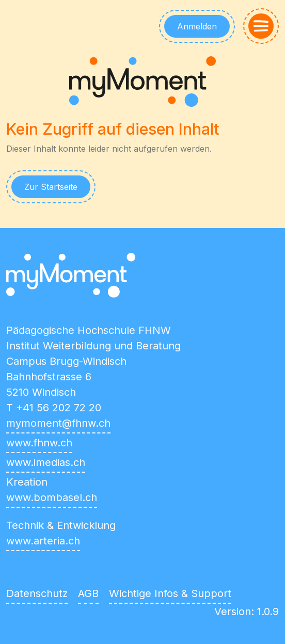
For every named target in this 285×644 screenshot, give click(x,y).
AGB (88, 593)
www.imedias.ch (46, 462)
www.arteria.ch (43, 541)
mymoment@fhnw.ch (58, 423)
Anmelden (197, 26)
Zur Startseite (51, 187)
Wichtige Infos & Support (170, 593)
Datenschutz (37, 593)
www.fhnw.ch (39, 443)
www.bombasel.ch (52, 497)
